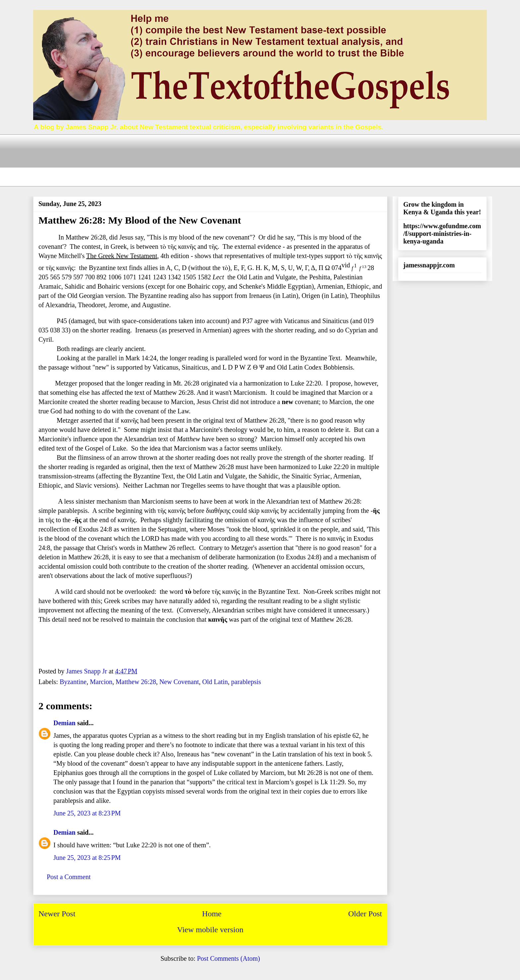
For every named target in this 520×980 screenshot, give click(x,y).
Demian (65, 723)
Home (212, 914)
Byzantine (73, 682)
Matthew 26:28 (136, 682)
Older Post (365, 914)
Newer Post (57, 914)
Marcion (101, 682)
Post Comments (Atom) (228, 958)
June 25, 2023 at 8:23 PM (87, 813)
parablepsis (246, 682)
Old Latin (215, 682)
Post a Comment (69, 877)
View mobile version (210, 930)
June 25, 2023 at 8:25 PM (87, 858)
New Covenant (179, 682)
